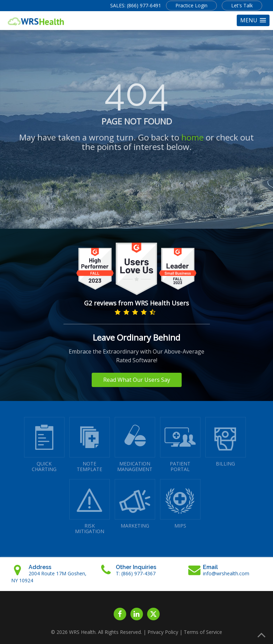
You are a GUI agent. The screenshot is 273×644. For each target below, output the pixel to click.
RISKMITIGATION (90, 507)
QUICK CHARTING (44, 445)
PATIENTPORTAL (180, 445)
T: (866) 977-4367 (136, 573)
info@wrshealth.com (226, 573)
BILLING (226, 442)
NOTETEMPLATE (90, 445)
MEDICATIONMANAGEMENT (135, 445)
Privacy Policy (163, 632)
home (192, 137)
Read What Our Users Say (137, 380)
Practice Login (191, 5)
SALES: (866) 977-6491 (136, 5)
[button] (253, 20)
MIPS (180, 504)
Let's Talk (242, 5)
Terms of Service (203, 632)
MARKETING (135, 504)
